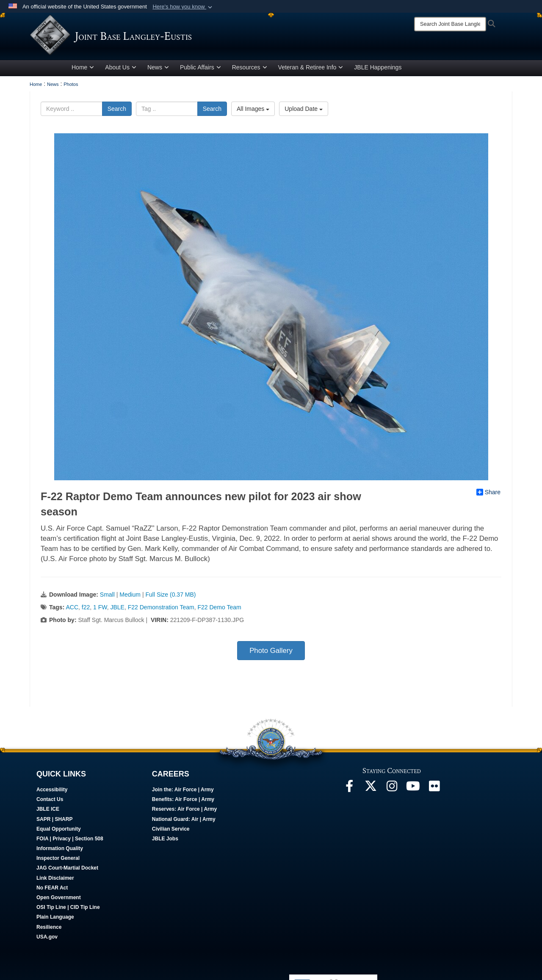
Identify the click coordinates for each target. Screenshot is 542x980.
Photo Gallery (271, 652)
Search (117, 110)
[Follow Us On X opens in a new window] (371, 790)
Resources (250, 69)
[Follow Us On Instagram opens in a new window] (392, 790)
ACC (72, 609)
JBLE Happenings (378, 69)
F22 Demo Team (219, 609)
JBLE (117, 609)
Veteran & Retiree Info (311, 69)
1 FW (100, 609)
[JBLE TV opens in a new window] (413, 790)
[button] (183, 7)
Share (488, 494)
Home (83, 69)
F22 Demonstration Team (161, 609)
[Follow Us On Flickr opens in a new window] (434, 790)
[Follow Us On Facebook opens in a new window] (349, 790)
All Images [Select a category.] (253, 110)
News (158, 69)
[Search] (450, 24)
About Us (121, 69)
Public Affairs (200, 69)
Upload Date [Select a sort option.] (304, 110)
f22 (86, 609)
